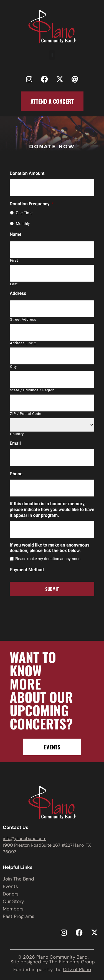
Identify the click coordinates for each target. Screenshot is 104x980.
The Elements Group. (72, 962)
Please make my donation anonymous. (48, 559)
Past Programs (19, 916)
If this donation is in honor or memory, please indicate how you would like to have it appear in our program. (52, 510)
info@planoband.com (25, 839)
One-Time (24, 213)
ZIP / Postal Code (26, 414)
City (13, 367)
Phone (16, 474)
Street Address (23, 319)
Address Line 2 (23, 343)
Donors (11, 894)
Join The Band (18, 879)
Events (10, 886)
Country (17, 434)
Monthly (23, 224)
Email (15, 443)
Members (13, 909)
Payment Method (27, 570)
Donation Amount (27, 173)
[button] (52, 55)
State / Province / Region (32, 390)
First (14, 260)
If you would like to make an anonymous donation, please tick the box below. (50, 548)
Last (14, 284)
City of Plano (77, 969)
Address (18, 293)
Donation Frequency (32, 204)
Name (16, 234)
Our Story (13, 901)
